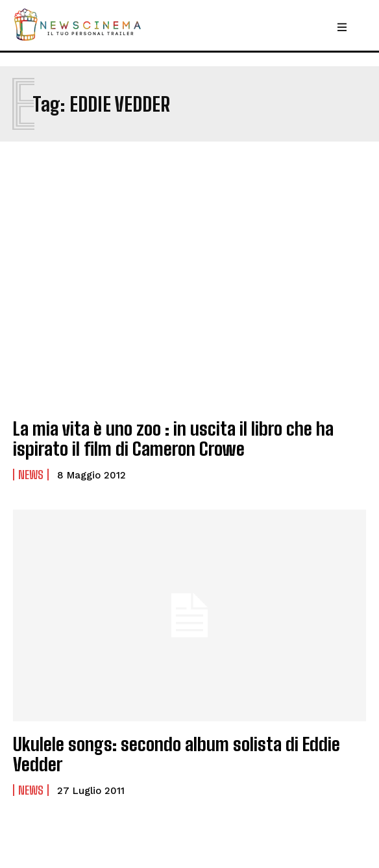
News (31, 475)
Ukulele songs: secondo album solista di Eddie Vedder (177, 754)
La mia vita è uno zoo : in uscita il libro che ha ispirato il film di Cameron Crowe (173, 439)
